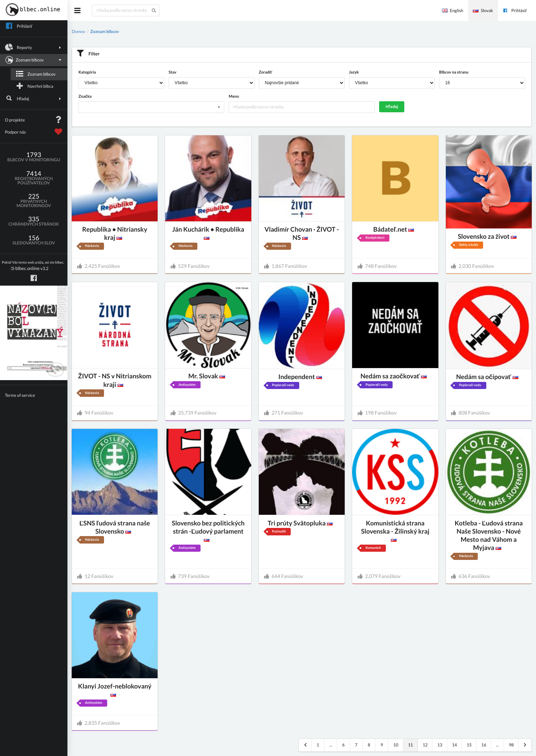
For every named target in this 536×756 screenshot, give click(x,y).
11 (410, 745)
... (331, 745)
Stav (173, 72)
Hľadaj (34, 98)
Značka (85, 96)
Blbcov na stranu (454, 72)
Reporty (34, 47)
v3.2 (33, 266)
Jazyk (354, 72)
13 (440, 745)
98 (511, 745)
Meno (234, 96)
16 (484, 745)
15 (469, 745)
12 (425, 745)
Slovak (483, 10)
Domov (78, 31)
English (453, 10)
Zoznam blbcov (33, 60)
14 (454, 745)
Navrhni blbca (34, 86)
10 (396, 745)
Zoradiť (266, 72)
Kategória (87, 72)
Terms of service (20, 395)
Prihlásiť (515, 10)
